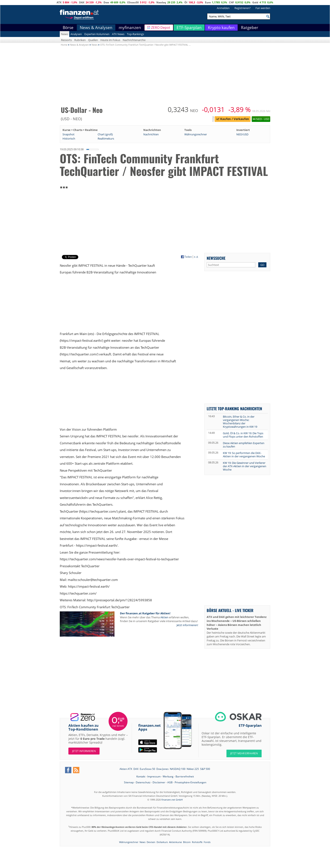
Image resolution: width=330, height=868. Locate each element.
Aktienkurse (175, 842)
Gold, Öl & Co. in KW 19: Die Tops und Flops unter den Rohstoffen (243, 435)
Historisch (69, 139)
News (65, 34)
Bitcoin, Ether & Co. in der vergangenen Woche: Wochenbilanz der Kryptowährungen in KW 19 (240, 422)
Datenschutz (143, 782)
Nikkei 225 (193, 769)
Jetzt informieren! (187, 625)
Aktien (164, 617)
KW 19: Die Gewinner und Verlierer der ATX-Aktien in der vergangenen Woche (245, 466)
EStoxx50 (133, 2)
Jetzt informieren (84, 751)
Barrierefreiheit (185, 776)
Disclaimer (159, 782)
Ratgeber (250, 28)
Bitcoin (187, 842)
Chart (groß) (105, 134)
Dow (106, 2)
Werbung (168, 776)
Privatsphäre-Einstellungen (190, 782)
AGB (170, 782)
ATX (59, 2)
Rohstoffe (197, 842)
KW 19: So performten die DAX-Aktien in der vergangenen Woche (244, 455)
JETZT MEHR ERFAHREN (244, 753)
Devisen (151, 842)
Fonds (207, 842)
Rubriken (80, 40)
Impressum (154, 776)
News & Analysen (96, 28)
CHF (232, 2)
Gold (255, 2)
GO (262, 265)
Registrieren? (243, 8)
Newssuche (216, 258)
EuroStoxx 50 (147, 769)
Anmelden (223, 8)
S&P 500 (205, 769)
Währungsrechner (196, 134)
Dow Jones (162, 769)
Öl (186, 2)
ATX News (118, 34)
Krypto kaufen (221, 28)
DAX (82, 2)
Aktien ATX (126, 769)
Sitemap (129, 782)
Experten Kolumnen (97, 34)
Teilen (188, 257)
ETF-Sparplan (189, 28)
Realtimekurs (106, 139)
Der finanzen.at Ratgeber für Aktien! (145, 613)
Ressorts (66, 40)
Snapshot (69, 134)
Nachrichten (151, 134)
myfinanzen (130, 28)
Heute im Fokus (110, 40)
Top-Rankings (135, 34)
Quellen (93, 40)
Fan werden (263, 8)
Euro (208, 2)
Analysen (76, 34)
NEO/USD (242, 134)
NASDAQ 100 (178, 769)
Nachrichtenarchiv (134, 40)
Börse (68, 28)
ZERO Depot (161, 28)
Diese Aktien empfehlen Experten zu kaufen (244, 445)
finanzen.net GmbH (172, 800)
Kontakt (141, 776)
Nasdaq (161, 2)
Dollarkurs (162, 842)
